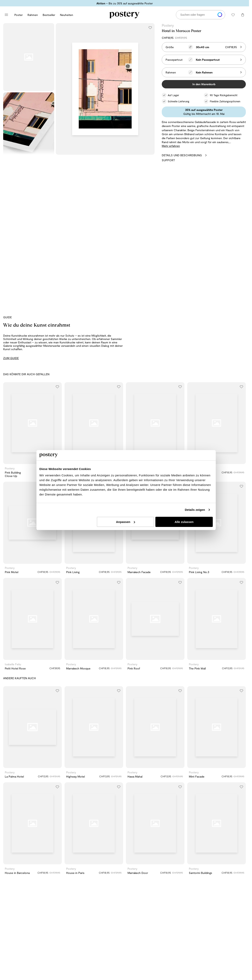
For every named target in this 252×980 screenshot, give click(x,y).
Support (168, 160)
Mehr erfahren (171, 146)
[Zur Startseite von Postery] (125, 15)
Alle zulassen (184, 522)
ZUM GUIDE (11, 358)
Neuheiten (67, 15)
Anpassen (126, 522)
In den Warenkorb (204, 84)
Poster (19, 15)
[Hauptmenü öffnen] (6, 15)
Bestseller (49, 15)
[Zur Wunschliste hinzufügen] (150, 27)
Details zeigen (195, 510)
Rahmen (33, 15)
